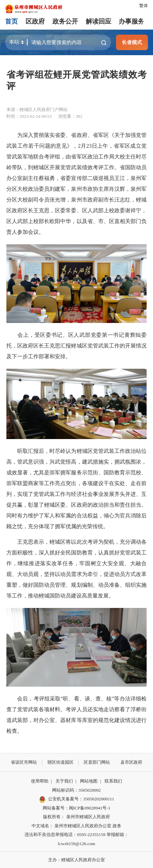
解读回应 (99, 21)
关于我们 (64, 781)
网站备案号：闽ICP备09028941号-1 (77, 808)
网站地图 (89, 781)
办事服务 (131, 21)
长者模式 (132, 42)
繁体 (144, 6)
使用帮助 (40, 781)
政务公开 (65, 21)
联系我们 (113, 781)
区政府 (35, 21)
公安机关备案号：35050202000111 (77, 799)
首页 (11, 21)
